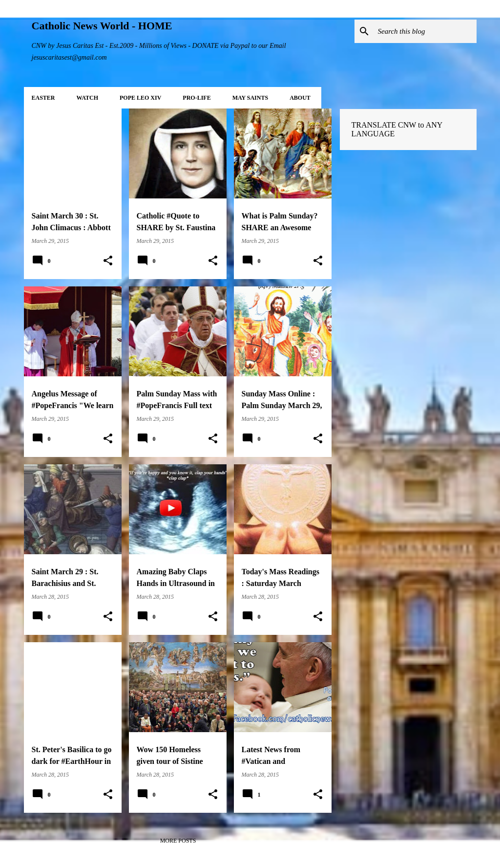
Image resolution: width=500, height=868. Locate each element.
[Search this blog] (425, 31)
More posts (178, 841)
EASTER (43, 98)
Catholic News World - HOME (102, 26)
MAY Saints (250, 98)
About (300, 98)
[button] (108, 261)
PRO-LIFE (197, 98)
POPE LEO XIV (140, 98)
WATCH (87, 98)
